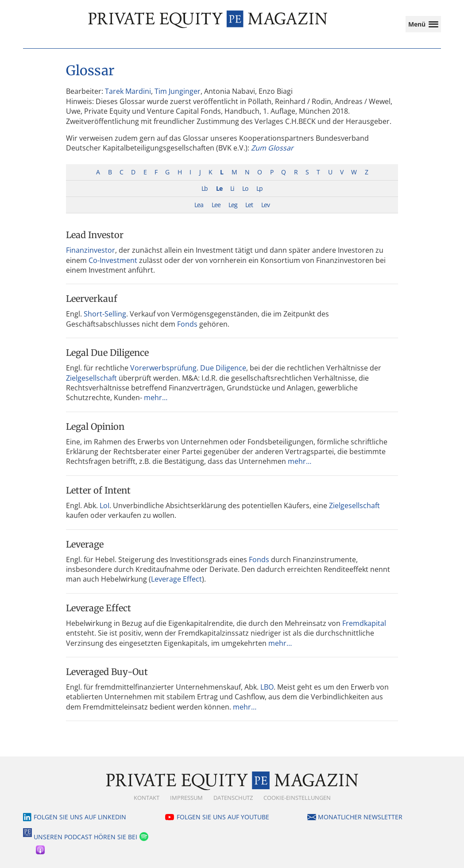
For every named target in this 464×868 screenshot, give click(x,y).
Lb (205, 188)
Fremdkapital (364, 623)
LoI (104, 505)
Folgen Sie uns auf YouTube (223, 817)
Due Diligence (223, 368)
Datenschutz (233, 798)
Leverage (85, 544)
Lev (265, 205)
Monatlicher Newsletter (360, 817)
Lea (199, 205)
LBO (267, 687)
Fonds (187, 324)
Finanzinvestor (91, 250)
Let (249, 205)
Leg (233, 205)
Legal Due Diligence (107, 353)
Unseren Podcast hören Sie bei (85, 837)
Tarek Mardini (128, 91)
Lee (216, 205)
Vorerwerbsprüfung (163, 368)
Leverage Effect (176, 579)
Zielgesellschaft (91, 378)
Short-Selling (105, 314)
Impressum (186, 798)
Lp (259, 188)
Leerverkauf (92, 299)
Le (219, 188)
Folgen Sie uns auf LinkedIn (80, 817)
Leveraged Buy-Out (107, 672)
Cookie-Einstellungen (297, 798)
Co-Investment (113, 260)
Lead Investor (95, 235)
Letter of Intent (98, 490)
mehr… (156, 397)
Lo (245, 188)
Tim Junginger (178, 91)
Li (232, 188)
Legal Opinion (95, 426)
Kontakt (147, 798)
